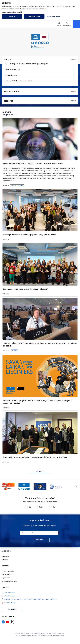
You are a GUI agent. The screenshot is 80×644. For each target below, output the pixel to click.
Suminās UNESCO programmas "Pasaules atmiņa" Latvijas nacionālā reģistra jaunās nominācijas (37, 402)
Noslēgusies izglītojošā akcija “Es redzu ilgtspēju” (25, 289)
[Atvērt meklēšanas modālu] (59, 24)
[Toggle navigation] (76, 24)
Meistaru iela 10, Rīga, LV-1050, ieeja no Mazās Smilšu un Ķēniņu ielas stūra (31, 599)
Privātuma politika (8, 571)
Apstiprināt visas (34, 16)
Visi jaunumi (40, 471)
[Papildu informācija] (14, 603)
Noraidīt (12, 16)
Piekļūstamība (6, 574)
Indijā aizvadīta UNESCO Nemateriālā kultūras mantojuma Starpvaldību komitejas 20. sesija (40, 345)
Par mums (5, 556)
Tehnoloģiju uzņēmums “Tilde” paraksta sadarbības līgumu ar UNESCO (35, 457)
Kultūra (14, 351)
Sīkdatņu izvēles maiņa (9, 581)
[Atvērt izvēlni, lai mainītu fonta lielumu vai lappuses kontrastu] (67, 24)
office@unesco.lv (10, 596)
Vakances (5, 560)
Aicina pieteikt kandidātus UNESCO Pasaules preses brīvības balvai (33, 164)
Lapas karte (6, 578)
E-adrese (7, 603)
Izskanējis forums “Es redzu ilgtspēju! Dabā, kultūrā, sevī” (29, 235)
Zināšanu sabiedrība (17, 186)
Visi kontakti (12, 609)
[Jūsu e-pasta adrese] (39, 533)
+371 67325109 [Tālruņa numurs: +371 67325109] (10, 593)
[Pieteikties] (39, 540)
